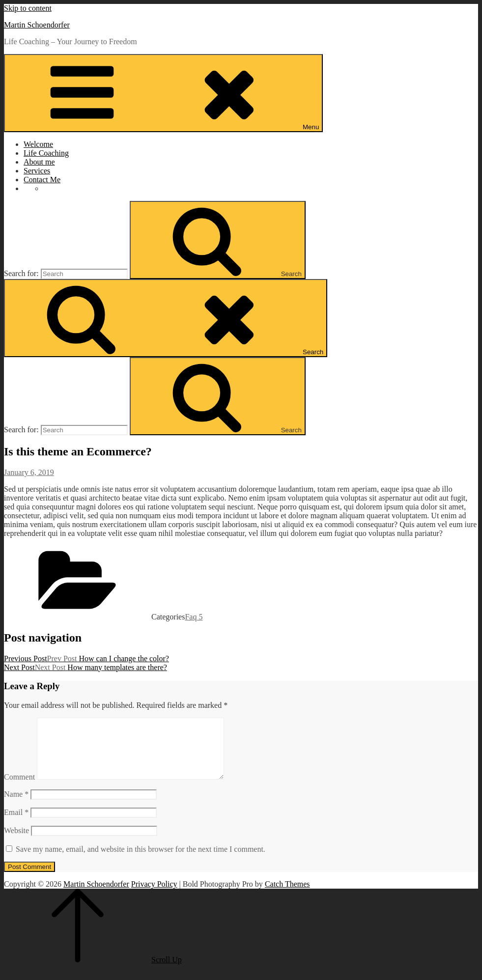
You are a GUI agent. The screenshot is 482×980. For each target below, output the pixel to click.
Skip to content (28, 8)
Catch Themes (287, 896)
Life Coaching (46, 153)
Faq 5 (194, 617)
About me (39, 162)
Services (37, 171)
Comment (19, 789)
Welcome (38, 144)
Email (16, 824)
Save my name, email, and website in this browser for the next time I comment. (141, 861)
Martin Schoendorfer (37, 25)
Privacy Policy (154, 896)
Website (16, 842)
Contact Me (42, 180)
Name (16, 806)
